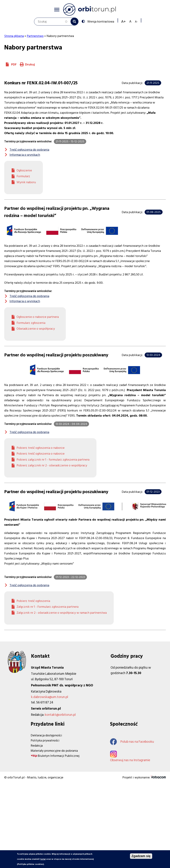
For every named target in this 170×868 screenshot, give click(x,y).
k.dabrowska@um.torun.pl (50, 697)
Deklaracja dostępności (46, 735)
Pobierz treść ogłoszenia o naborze (41, 448)
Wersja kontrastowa (100, 21)
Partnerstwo (35, 36)
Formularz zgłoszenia (31, 323)
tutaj (43, 859)
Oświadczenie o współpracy (36, 329)
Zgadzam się (141, 856)
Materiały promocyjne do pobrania (54, 751)
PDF (14, 65)
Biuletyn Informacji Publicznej (59, 756)
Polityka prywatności (45, 740)
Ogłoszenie (24, 170)
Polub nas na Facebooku (132, 742)
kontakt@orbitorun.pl (60, 715)
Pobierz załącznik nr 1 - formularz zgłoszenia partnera (53, 460)
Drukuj (30, 65)
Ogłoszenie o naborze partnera (38, 317)
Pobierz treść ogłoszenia (33, 601)
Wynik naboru (26, 182)
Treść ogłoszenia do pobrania (29, 150)
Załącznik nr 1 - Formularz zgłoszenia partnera (48, 607)
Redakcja (37, 746)
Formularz (23, 176)
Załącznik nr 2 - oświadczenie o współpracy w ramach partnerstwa (62, 613)
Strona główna (14, 36)
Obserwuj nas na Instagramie (130, 760)
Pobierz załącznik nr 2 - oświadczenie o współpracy (52, 465)
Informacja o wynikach (25, 155)
